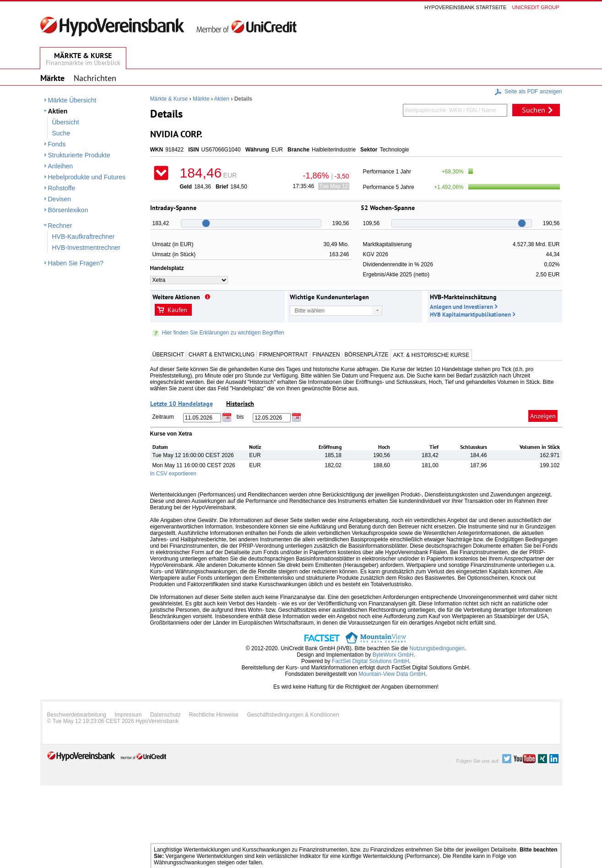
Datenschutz (165, 715)
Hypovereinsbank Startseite (465, 7)
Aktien (58, 111)
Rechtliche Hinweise (214, 715)
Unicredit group (535, 7)
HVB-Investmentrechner (86, 248)
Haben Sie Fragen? (76, 263)
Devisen (60, 199)
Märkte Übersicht (72, 100)
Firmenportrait (283, 355)
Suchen (534, 110)
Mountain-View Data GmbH (392, 674)
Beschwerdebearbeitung (77, 715)
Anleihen (61, 166)
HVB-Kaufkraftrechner (84, 237)
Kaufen (177, 310)
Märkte (201, 99)
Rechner (60, 226)
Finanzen (326, 355)
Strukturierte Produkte (79, 155)
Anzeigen (543, 416)
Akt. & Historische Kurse (431, 355)
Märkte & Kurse (169, 99)
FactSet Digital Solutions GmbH (371, 661)
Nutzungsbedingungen (437, 648)
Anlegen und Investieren (461, 307)
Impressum (128, 715)
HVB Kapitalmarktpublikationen (470, 315)
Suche (61, 133)
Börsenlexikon (68, 210)
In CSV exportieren (173, 474)
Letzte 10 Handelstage (182, 404)
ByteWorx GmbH (393, 655)
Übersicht (66, 122)
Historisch (240, 404)
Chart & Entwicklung (222, 355)
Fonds (57, 144)
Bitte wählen (310, 311)
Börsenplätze (367, 355)
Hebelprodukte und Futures (87, 177)
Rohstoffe (62, 188)
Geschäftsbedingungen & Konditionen (293, 715)
